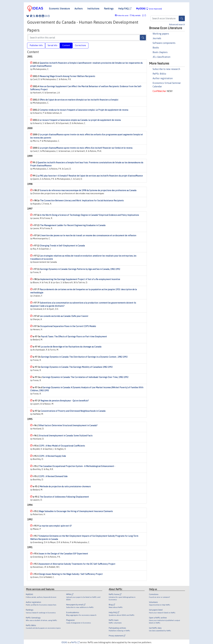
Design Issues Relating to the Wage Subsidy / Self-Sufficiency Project (71, 574)
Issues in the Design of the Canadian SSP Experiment (63, 554)
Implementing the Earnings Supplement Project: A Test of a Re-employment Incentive (80, 279)
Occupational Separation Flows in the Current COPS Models (68, 326)
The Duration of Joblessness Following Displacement (64, 497)
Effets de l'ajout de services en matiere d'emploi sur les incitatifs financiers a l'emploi (79, 100)
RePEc (75, 642)
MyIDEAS (149, 9)
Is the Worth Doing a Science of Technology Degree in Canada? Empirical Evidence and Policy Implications (89, 215)
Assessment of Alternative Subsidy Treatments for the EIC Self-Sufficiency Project (77, 564)
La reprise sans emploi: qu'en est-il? (55, 526)
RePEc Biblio (159, 74)
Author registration (163, 78)
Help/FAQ (125, 9)
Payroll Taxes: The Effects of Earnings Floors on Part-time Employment (74, 337)
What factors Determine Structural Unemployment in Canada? (68, 425)
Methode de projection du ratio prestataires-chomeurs (65, 487)
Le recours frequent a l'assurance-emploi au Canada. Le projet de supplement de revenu (80, 120)
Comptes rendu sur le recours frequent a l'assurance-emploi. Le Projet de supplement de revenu (84, 110)
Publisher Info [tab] (36, 45)
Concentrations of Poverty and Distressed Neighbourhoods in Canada (73, 411)
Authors (79, 9)
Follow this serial (123, 16)
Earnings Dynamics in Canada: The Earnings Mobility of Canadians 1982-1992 (77, 367)
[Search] (182, 18)
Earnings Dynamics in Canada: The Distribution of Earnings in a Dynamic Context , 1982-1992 (84, 357)
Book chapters (160, 52)
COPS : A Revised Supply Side (52, 456)
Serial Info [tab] (52, 45)
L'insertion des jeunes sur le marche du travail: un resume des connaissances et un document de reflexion (88, 236)
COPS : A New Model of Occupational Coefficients (62, 446)
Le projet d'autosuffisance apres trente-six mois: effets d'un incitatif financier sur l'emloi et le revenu (86, 148)
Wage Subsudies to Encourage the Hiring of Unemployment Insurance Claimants (76, 511)
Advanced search (177, 25)
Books (156, 48)
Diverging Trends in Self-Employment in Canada (62, 246)
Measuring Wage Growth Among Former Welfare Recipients (67, 76)
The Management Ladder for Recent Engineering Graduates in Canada (73, 225)
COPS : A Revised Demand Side (53, 476)
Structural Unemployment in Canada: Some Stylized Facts (66, 436)
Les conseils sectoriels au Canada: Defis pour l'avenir (64, 316)
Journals (157, 38)
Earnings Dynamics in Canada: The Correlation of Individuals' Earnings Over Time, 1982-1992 (85, 377)
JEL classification (161, 57)
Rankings (109, 9)
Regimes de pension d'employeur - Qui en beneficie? (65, 401)
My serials (135, 15)
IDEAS (64, 642)
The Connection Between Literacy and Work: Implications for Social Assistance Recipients (82, 201)
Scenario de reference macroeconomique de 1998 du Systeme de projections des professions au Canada (88, 190)
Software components (164, 43)
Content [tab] (66, 45)
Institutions (93, 9)
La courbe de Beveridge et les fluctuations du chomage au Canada (71, 347)
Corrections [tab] (80, 45)
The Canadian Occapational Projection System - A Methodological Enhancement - (77, 466)
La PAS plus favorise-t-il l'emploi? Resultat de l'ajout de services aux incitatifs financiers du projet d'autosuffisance (90, 176)
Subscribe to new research (166, 69)
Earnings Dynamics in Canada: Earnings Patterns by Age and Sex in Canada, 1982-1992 (80, 269)
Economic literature (59, 9)
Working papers (161, 34)
